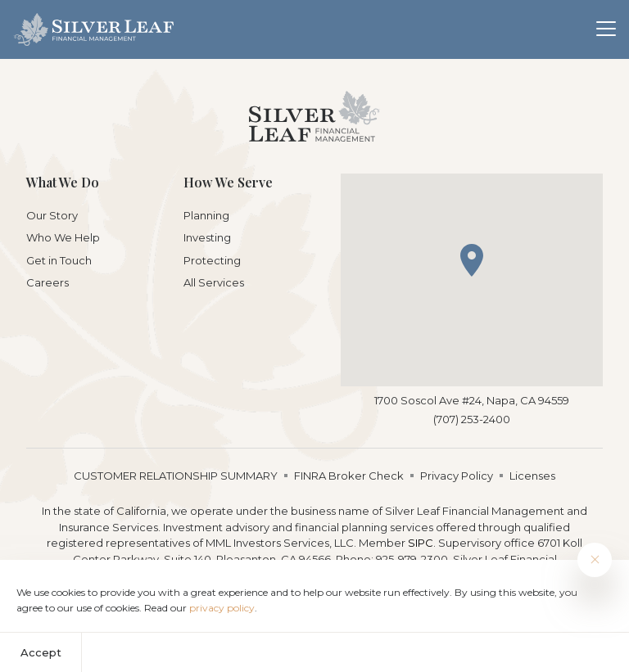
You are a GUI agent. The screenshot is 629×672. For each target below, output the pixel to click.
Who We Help (63, 237)
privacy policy (222, 608)
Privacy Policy (457, 476)
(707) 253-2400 (472, 419)
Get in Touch (59, 260)
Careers (48, 282)
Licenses (532, 476)
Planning (206, 215)
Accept (41, 652)
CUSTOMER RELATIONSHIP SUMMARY (176, 476)
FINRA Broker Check (349, 476)
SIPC (421, 543)
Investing (207, 237)
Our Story (52, 215)
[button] (472, 260)
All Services (214, 282)
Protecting (212, 260)
